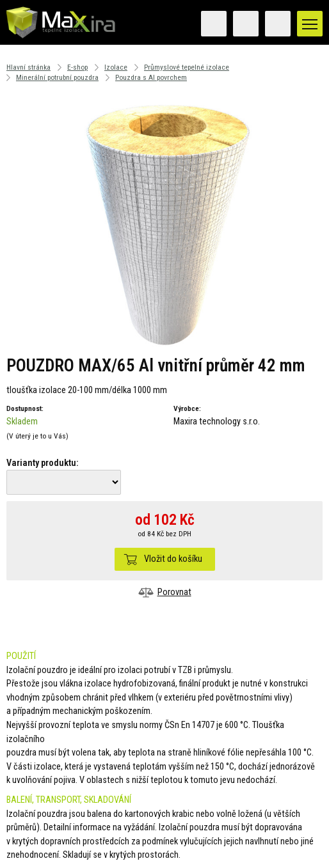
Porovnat (174, 592)
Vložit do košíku (173, 559)
